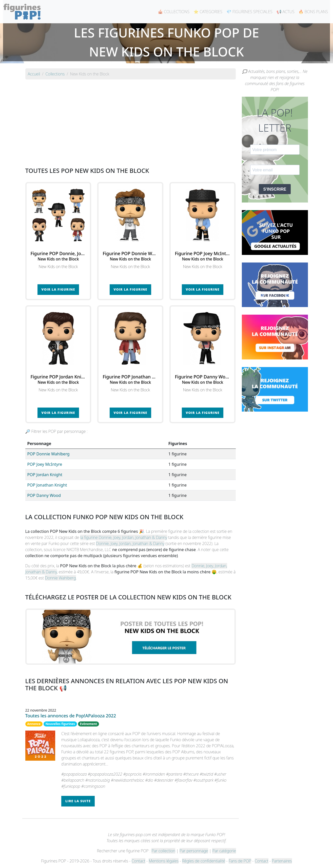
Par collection (163, 851)
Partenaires (282, 861)
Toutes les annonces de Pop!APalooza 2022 (71, 716)
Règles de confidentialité (204, 861)
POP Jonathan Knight (47, 485)
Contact (139, 861)
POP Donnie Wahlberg (48, 454)
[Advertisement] (131, 119)
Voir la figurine (58, 289)
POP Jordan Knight (45, 475)
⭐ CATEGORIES (208, 12)
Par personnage (194, 851)
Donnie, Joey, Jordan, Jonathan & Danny (130, 543)
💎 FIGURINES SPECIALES (249, 12)
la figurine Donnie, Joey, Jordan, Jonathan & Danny (124, 537)
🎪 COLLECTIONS (174, 12)
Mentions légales (164, 861)
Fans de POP (240, 861)
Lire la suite (78, 801)
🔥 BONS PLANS (313, 12)
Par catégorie (224, 851)
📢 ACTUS (286, 12)
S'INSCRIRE (275, 189)
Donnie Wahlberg (60, 578)
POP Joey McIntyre (45, 464)
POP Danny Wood (44, 495)
